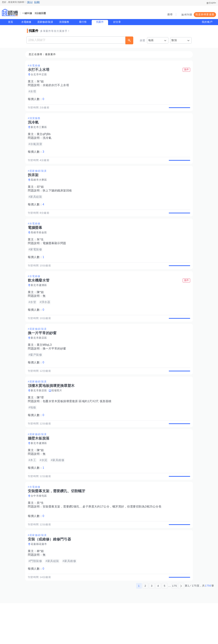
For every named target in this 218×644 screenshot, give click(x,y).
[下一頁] (181, 627)
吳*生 (41, 536)
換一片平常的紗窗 (55, 369)
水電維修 (26, 22)
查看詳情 (178, 110)
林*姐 (41, 588)
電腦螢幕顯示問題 (55, 256)
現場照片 (58, 415)
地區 (151, 40)
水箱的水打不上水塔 (57, 85)
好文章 (117, 22)
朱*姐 (41, 82)
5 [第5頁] (165, 627)
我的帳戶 (207, 22)
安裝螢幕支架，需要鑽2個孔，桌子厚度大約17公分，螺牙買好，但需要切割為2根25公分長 (103, 539)
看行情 (83, 22)
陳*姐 (41, 309)
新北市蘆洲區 (40, 302)
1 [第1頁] (139, 627)
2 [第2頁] (145, 627)
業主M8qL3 (45, 365)
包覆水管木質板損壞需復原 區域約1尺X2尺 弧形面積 (78, 426)
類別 (174, 40)
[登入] (30, 2)
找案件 (100, 22)
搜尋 (170, 14)
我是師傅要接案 (205, 14)
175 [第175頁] (175, 627)
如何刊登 (187, 15)
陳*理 (41, 422)
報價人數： (37, 99)
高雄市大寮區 (40, 188)
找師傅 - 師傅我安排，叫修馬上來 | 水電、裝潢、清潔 (10, 12)
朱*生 (41, 252)
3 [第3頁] (152, 627)
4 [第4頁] (158, 627)
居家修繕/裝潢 (45, 22)
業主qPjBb (45, 138)
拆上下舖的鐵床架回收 (58, 199)
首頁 (11, 22)
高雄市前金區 (40, 245)
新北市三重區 (40, 131)
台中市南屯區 (40, 529)
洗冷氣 (48, 142)
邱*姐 (41, 195)
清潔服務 (64, 22)
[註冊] (37, 2)
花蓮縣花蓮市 (40, 581)
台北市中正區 (40, 75)
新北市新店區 (40, 358)
